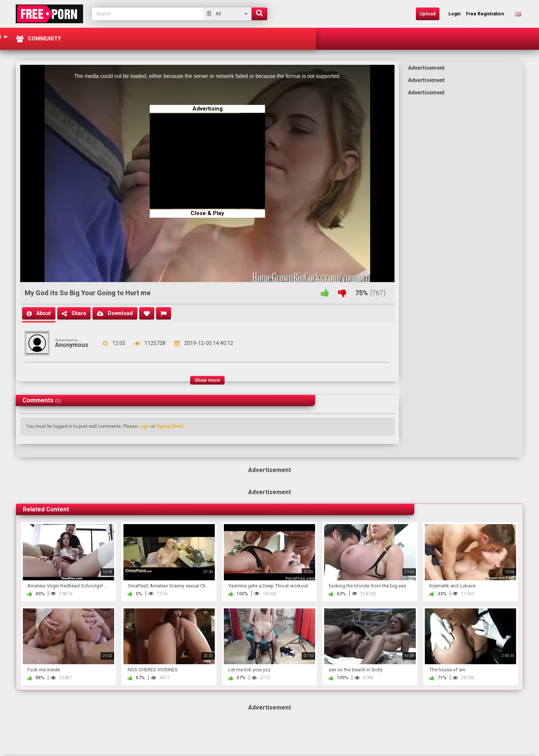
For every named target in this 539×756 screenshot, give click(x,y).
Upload (428, 14)
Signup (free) (170, 426)
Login (144, 426)
